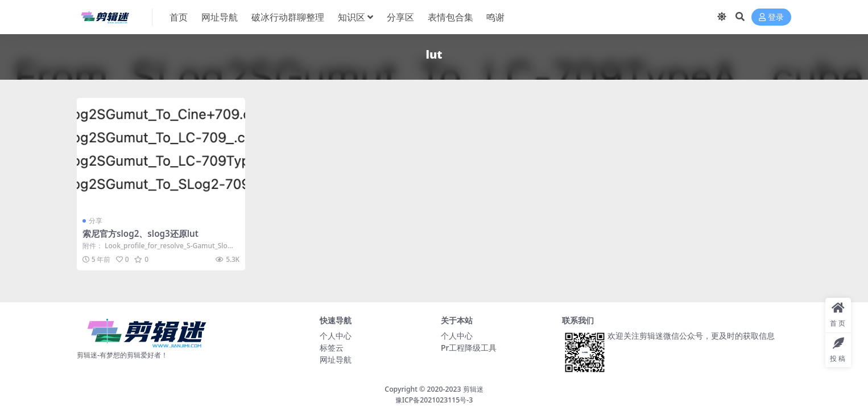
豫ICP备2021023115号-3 (434, 400)
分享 (96, 221)
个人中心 (336, 336)
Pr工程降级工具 (469, 348)
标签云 (332, 348)
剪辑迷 (473, 389)
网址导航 (336, 360)
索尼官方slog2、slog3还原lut (140, 233)
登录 (771, 17)
